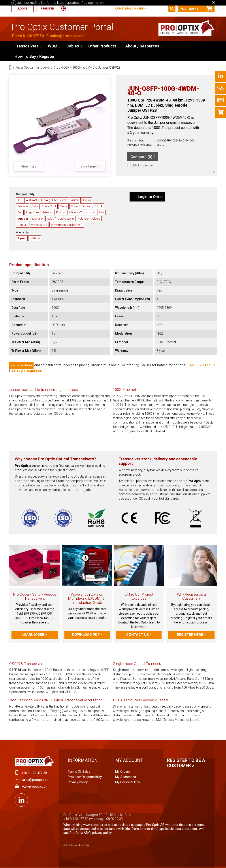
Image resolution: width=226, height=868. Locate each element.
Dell (20, 212)
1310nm (176, 715)
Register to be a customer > (186, 763)
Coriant (86, 206)
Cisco (74, 206)
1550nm (194, 715)
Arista (75, 200)
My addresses (126, 777)
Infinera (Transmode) (82, 212)
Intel (102, 212)
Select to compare (142, 166)
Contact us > (139, 635)
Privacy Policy (78, 782)
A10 (20, 200)
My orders (123, 772)
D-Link (98, 206)
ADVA (44, 200)
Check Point (49, 206)
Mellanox (38, 219)
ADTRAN (31, 200)
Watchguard (39, 225)
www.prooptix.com (35, 787)
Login (23, 8)
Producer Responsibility (85, 777)
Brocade (23, 206)
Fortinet (61, 212)
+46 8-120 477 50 (30, 36)
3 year (22, 238)
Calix (35, 206)
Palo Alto (83, 219)
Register (47, 8)
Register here (21, 365)
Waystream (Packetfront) (67, 225)
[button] (104, 46)
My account (129, 760)
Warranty (22, 232)
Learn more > (35, 635)
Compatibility (25, 194)
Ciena (63, 206)
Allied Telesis (60, 200)
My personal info (128, 782)
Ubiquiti (22, 225)
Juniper (23, 219)
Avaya (87, 200)
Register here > (191, 635)
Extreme (47, 212)
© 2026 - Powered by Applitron (76, 845)
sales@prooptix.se (66, 36)
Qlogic (96, 219)
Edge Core (32, 212)
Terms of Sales (79, 772)
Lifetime (35, 238)
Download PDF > (87, 635)
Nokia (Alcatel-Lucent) (60, 219)
